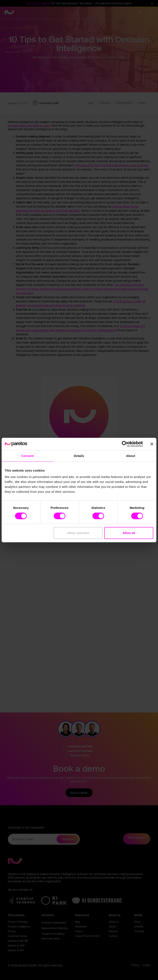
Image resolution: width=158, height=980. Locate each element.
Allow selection (78, 533)
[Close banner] (152, 444)
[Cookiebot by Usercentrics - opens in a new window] (125, 444)
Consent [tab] (27, 456)
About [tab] (131, 456)
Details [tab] (79, 456)
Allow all (129, 533)
